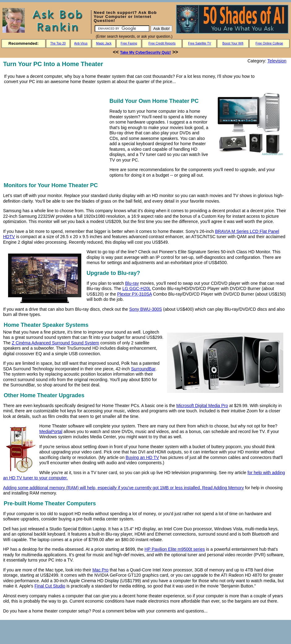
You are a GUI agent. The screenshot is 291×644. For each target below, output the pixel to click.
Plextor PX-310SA (135, 294)
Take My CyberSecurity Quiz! (145, 53)
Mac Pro (101, 570)
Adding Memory (229, 488)
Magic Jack (104, 43)
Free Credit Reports (162, 43)
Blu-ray (132, 283)
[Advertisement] (55, 130)
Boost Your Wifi (233, 43)
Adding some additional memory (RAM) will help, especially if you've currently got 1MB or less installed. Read (108, 488)
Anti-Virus (81, 43)
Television (277, 61)
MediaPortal (51, 431)
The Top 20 (58, 43)
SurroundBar (143, 369)
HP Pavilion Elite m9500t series (175, 549)
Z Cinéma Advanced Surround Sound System (56, 343)
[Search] (122, 29)
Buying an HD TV (142, 457)
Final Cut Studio (50, 586)
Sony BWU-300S (146, 309)
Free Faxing (129, 43)
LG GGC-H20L (137, 288)
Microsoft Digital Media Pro (202, 406)
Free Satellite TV (199, 43)
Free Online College (269, 43)
